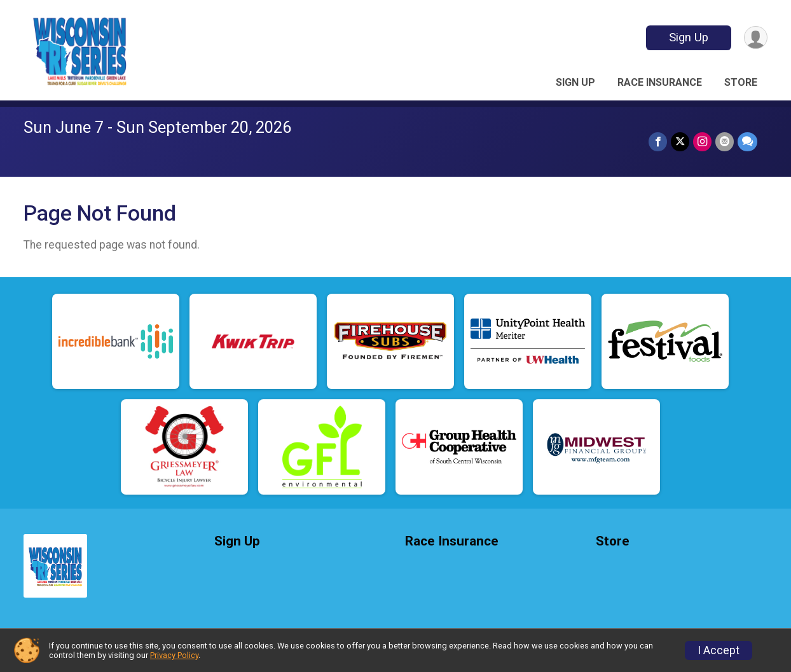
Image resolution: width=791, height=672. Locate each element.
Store (741, 82)
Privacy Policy (174, 655)
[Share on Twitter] (680, 141)
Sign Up (689, 37)
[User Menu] (756, 38)
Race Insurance (660, 82)
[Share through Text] (747, 141)
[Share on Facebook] (658, 141)
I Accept (719, 650)
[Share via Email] (725, 141)
